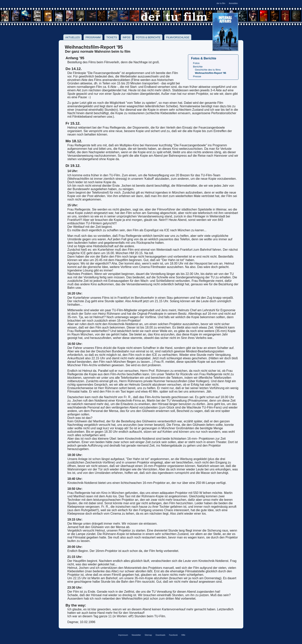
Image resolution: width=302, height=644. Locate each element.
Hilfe (183, 635)
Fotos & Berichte (148, 37)
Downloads (161, 635)
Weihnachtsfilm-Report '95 (211, 73)
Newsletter (136, 635)
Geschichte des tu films (208, 70)
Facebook (173, 635)
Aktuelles (73, 37)
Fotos (196, 63)
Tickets (112, 37)
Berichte (198, 67)
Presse (197, 76)
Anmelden (233, 3)
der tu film (221, 3)
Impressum (123, 635)
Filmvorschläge (178, 37)
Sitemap (148, 635)
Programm (93, 37)
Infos (127, 37)
